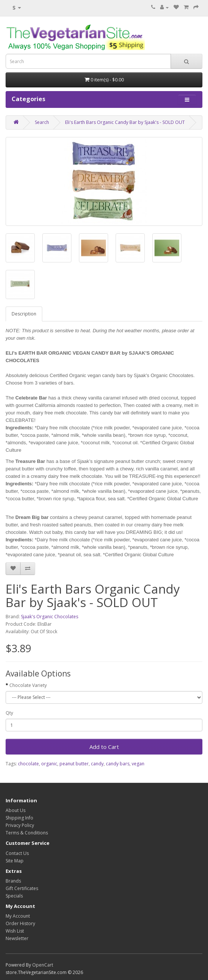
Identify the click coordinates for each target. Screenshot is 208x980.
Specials (14, 896)
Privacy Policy (20, 825)
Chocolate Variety (28, 685)
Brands (13, 881)
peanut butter (74, 764)
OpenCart (43, 965)
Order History (20, 923)
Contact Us (17, 853)
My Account (18, 916)
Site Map (15, 861)
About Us (16, 810)
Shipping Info (19, 818)
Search (42, 122)
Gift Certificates (22, 888)
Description (24, 314)
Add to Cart (104, 747)
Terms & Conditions (27, 833)
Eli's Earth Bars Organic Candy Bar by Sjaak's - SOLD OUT (125, 122)
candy (97, 764)
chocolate (28, 764)
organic (49, 764)
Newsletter (17, 938)
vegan (138, 764)
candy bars (118, 764)
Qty (9, 713)
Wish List (15, 931)
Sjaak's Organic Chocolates (50, 617)
